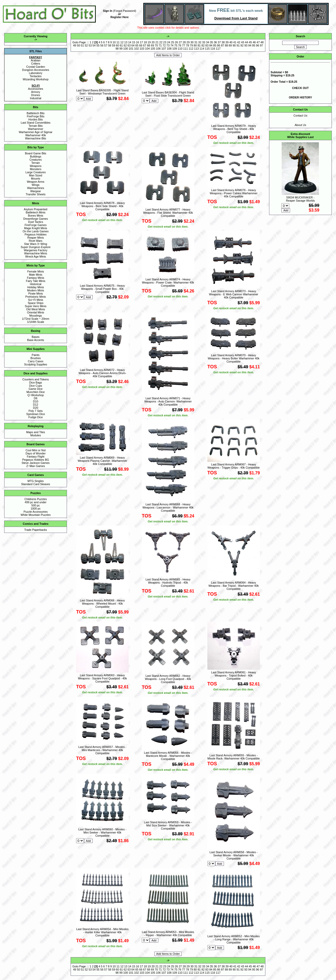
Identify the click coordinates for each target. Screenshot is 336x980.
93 (246, 45)
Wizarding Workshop (36, 79)
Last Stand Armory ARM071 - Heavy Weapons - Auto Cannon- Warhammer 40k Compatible (168, 401)
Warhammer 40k (35, 135)
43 (243, 42)
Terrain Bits (36, 126)
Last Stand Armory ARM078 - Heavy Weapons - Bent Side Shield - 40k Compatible (103, 206)
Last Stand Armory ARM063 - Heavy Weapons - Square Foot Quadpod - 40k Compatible (102, 678)
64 (133, 45)
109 (175, 49)
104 (148, 49)
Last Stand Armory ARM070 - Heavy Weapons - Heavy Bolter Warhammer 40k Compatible (234, 358)
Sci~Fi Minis (36, 300)
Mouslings (36, 316)
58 (110, 45)
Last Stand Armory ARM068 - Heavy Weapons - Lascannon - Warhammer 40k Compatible (168, 507)
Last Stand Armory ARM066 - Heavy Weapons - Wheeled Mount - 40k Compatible (103, 604)
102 (136, 49)
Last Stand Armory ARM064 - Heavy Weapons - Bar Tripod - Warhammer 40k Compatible (233, 586)
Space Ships (36, 303)
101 (131, 49)
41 (235, 42)
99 (121, 49)
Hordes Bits (36, 119)
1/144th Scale (36, 322)
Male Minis (36, 275)
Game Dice (36, 389)
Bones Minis (36, 216)
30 (192, 42)
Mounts (36, 179)
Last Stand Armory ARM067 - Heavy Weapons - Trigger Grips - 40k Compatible (233, 466)
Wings (36, 185)
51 (82, 45)
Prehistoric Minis (36, 297)
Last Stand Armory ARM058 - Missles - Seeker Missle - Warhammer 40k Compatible (233, 855)
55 (98, 45)
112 (191, 49)
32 (200, 42)
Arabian (36, 60)
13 (126, 42)
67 (145, 45)
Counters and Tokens (36, 379)
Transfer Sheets (36, 194)
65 (137, 45)
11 (118, 42)
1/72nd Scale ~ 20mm (36, 319)
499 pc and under (36, 502)
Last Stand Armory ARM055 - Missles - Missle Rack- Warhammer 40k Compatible (233, 757)
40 (231, 42)
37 (219, 42)
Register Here (120, 17)
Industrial (36, 98)
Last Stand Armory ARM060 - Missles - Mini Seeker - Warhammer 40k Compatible (103, 832)
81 (199, 45)
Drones (35, 95)
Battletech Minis (36, 212)
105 (153, 49)
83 (207, 45)
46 (254, 42)
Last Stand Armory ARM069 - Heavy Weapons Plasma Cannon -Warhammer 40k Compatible (102, 461)
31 (196, 42)
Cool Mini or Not (35, 450)
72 (164, 45)
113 (196, 49)
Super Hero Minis (35, 306)
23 (165, 42)
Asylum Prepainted (36, 209)
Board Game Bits (36, 153)
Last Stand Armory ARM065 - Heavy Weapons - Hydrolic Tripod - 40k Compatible (168, 583)
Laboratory (36, 73)
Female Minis (36, 271)
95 (254, 45)
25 (172, 42)
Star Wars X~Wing (36, 244)
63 (129, 45)
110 (180, 49)
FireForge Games (36, 225)
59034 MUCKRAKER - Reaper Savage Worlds (300, 199)
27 (180, 42)
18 (145, 42)
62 (125, 45)
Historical (36, 284)
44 (246, 42)
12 (122, 42)
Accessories (36, 89)
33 (204, 42)
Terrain (36, 163)
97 (261, 45)
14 (130, 42)
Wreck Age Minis (36, 256)
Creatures (36, 160)
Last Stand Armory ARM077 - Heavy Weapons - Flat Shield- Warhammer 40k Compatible (168, 213)
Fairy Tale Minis (36, 281)
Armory (35, 92)
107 (164, 49)
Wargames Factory (36, 250)
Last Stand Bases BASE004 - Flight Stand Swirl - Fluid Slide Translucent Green (168, 94)
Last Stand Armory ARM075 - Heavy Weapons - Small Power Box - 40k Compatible (103, 289)
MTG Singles (36, 481)
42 (239, 42)
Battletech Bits (36, 113)
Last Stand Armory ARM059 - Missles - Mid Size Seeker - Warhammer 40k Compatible (168, 825)
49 (75, 45)
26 (176, 42)
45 (250, 42)
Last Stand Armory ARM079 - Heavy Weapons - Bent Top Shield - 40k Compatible (233, 129)
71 (160, 45)
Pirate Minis (36, 294)
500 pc (36, 505)
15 (134, 42)
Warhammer (35, 129)
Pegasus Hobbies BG (36, 460)
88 (226, 45)
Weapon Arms (36, 182)
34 (208, 42)
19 (149, 42)
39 (227, 42)
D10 (36, 401)
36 (215, 42)
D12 (36, 405)
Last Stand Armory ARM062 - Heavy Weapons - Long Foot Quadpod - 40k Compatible (168, 679)
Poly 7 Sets (36, 411)
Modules (35, 435)
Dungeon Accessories (36, 70)
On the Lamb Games (36, 231)
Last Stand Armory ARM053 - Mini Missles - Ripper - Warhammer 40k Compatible (168, 934)
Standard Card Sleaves (36, 484)
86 (219, 45)
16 (138, 42)
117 (218, 49)
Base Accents (36, 340)
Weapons (36, 166)
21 (157, 42)
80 (195, 45)
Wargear (35, 191)
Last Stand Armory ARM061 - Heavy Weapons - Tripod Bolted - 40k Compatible (233, 675)
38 (223, 42)
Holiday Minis (36, 287)
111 (186, 49)
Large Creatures (36, 172)
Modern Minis (36, 290)
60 (117, 45)
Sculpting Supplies (36, 364)
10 (114, 42)
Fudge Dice (36, 417)
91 (238, 45)
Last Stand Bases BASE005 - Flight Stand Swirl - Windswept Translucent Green (103, 92)
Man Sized (35, 175)
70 (156, 45)
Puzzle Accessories (36, 512)
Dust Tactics (36, 222)
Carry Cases (36, 361)
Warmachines (36, 188)
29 (188, 42)
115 (207, 49)
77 (183, 45)
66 (141, 45)
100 (126, 49)
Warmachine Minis (36, 253)
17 (141, 42)
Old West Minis (36, 309)
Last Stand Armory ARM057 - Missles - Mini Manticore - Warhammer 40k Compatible (103, 750)
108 (169, 49)
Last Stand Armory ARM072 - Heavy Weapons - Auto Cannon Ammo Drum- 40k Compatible (102, 373)
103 (142, 49)
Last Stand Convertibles (36, 123)
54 (94, 45)
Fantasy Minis (36, 278)
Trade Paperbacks (36, 530)
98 (117, 49)
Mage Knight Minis (36, 228)
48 (262, 42)
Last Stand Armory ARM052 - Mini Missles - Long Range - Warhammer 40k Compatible (233, 939)
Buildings (36, 156)
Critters (35, 64)
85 (215, 45)
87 (223, 45)
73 (168, 45)
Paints (36, 355)
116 (213, 49)
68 (149, 45)
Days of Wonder (35, 453)
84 (211, 45)
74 (172, 45)
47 (258, 42)
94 (250, 45)
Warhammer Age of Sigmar (36, 132)
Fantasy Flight (36, 457)
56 (102, 45)
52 (86, 45)
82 (203, 45)
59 (113, 45)
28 (184, 42)
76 (180, 45)
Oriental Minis (36, 312)
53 (90, 45)
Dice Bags (36, 382)
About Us (300, 125)
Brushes (36, 358)
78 (187, 45)
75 (176, 45)
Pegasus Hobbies (36, 234)
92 (242, 45)
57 (106, 45)
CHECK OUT (300, 88)
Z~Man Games (36, 466)
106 (158, 49)
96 (258, 45)
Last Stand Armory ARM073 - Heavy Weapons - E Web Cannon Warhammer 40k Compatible (234, 294)
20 (153, 42)
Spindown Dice (36, 414)
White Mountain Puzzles (35, 515)
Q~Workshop (35, 395)
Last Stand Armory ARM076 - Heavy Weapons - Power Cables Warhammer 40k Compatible (234, 193)
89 (230, 45)
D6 (36, 398)
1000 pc (36, 509)
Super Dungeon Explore (36, 247)
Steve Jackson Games (36, 463)
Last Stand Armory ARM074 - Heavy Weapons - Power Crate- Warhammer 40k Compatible (168, 282)
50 (78, 45)
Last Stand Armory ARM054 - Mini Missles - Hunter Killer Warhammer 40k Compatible (103, 932)
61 (121, 45)
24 (169, 42)
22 (161, 42)
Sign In (108, 11)
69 (153, 45)
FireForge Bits (36, 116)
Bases (36, 337)
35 (212, 42)
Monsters (36, 169)
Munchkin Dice (36, 392)
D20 (36, 408)
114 (202, 49)
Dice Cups (36, 386)
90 (234, 45)
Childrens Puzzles (36, 499)
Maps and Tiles (36, 432)
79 (191, 45)
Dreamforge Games (36, 219)
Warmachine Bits (36, 138)
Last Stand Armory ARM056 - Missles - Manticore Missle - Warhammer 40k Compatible (168, 756)
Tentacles (36, 76)
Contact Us (300, 116)
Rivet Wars (36, 241)
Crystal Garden (36, 67)
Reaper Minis (36, 238)
